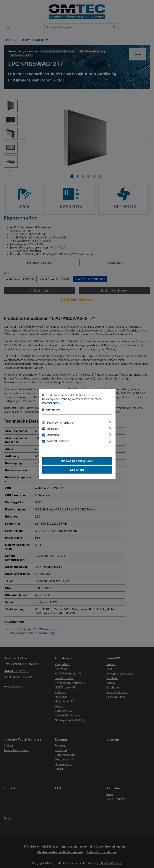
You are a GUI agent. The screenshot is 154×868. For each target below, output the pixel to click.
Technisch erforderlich (61, 423)
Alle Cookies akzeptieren (77, 461)
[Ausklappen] (110, 422)
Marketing (53, 435)
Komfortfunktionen (58, 441)
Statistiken (53, 429)
